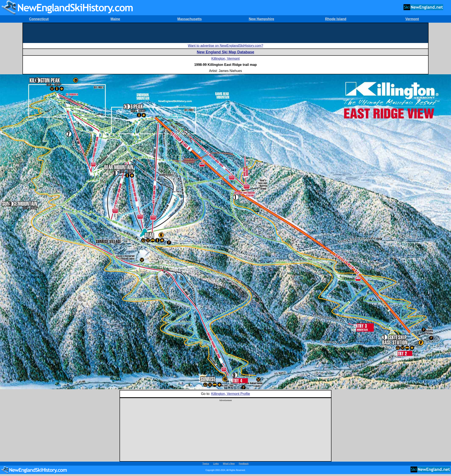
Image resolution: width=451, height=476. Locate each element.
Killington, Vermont (225, 59)
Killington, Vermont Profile (230, 394)
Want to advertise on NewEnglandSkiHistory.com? (225, 46)
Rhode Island (336, 19)
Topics (206, 464)
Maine (115, 19)
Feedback (244, 464)
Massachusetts (190, 19)
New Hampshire (262, 19)
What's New (229, 464)
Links (216, 464)
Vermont (412, 19)
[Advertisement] (225, 33)
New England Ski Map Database (225, 52)
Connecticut (39, 19)
